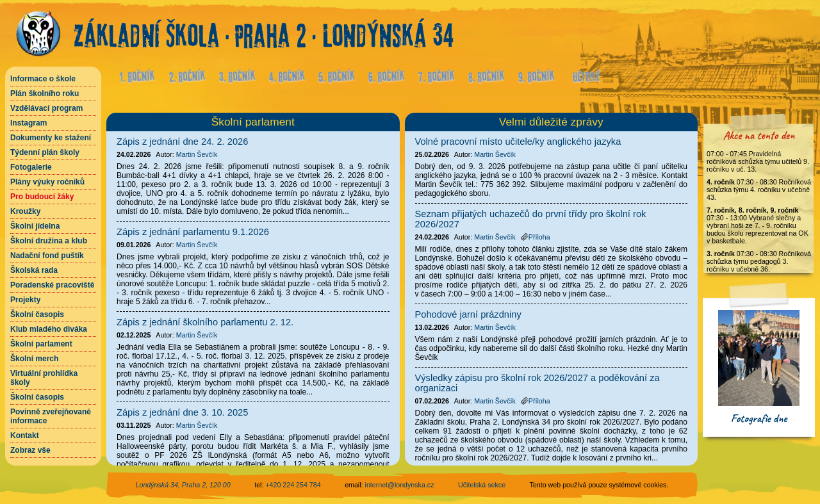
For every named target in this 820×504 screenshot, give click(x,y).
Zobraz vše (30, 450)
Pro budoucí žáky (42, 197)
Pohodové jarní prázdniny (468, 314)
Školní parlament (41, 344)
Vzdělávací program (46, 108)
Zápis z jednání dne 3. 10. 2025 (182, 412)
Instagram (29, 123)
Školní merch (34, 359)
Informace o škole (43, 79)
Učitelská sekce (482, 485)
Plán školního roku (45, 93)
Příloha (536, 237)
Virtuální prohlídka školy (44, 378)
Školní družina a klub (49, 241)
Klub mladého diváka (49, 329)
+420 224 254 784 (293, 485)
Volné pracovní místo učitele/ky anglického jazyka (518, 142)
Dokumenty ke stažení (51, 138)
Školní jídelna (35, 226)
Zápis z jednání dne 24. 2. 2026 (182, 142)
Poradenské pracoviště (52, 285)
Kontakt (25, 435)
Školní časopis (37, 314)
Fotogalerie (31, 167)
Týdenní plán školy (45, 152)
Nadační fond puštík (47, 256)
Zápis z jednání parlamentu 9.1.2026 (193, 232)
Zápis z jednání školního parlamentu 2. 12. (205, 322)
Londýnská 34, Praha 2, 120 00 (183, 485)
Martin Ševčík (197, 154)
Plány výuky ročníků (47, 182)
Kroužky (25, 211)
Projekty (25, 300)
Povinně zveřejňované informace (51, 416)
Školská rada (34, 270)
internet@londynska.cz (400, 485)
